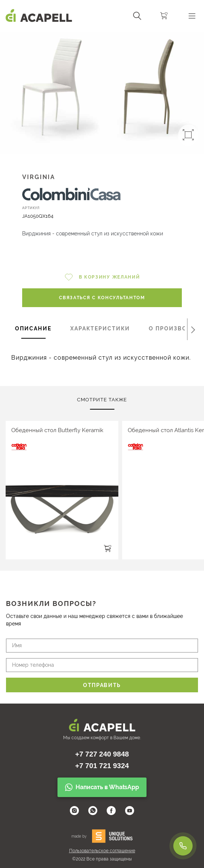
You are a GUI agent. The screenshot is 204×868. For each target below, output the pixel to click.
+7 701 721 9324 (102, 766)
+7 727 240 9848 (102, 754)
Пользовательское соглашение (102, 851)
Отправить (102, 685)
